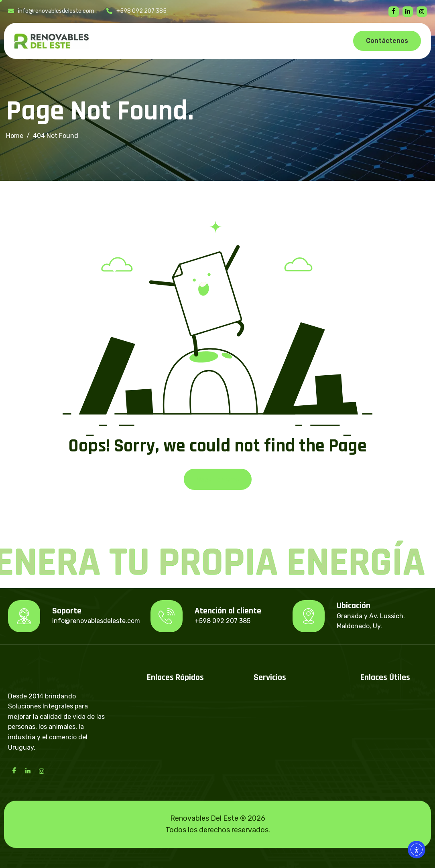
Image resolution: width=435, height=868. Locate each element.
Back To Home (218, 479)
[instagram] (422, 12)
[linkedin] (408, 12)
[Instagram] (41, 771)
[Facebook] (394, 12)
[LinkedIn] (28, 771)
